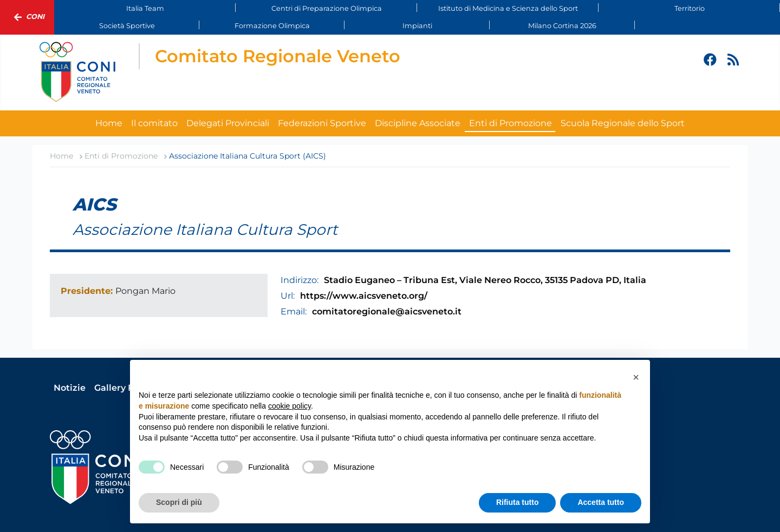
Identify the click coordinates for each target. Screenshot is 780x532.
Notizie (70, 388)
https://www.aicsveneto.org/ (364, 296)
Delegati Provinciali (228, 123)
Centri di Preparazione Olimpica (327, 8)
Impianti (417, 26)
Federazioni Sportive (322, 123)
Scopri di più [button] (179, 502)
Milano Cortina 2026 (562, 26)
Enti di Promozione (511, 123)
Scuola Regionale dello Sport (623, 123)
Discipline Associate (418, 123)
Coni (27, 17)
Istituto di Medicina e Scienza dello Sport (508, 8)
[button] (636, 377)
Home (109, 123)
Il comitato (154, 123)
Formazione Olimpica (272, 26)
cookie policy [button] (290, 406)
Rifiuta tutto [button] (518, 502)
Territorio (690, 8)
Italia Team (145, 8)
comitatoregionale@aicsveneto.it (387, 311)
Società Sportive (127, 26)
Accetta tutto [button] (601, 502)
